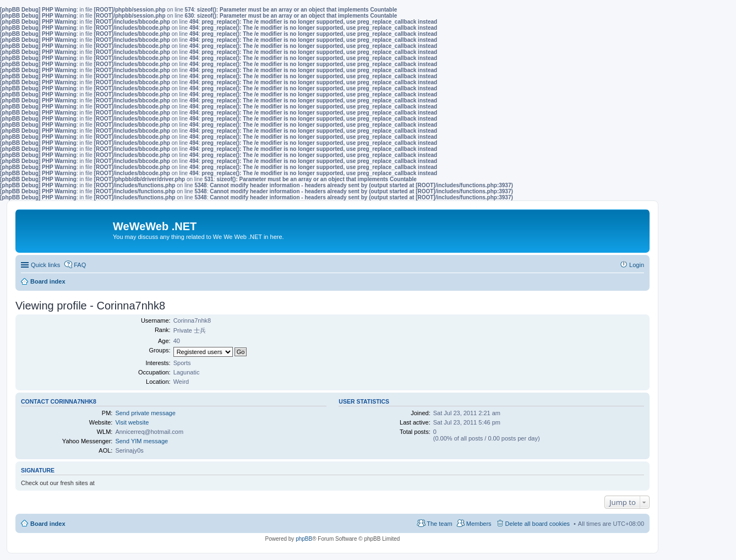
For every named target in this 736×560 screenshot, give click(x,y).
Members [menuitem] (479, 524)
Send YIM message (141, 441)
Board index (48, 524)
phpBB (304, 539)
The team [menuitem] (439, 524)
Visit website (132, 422)
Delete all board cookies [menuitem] (538, 524)
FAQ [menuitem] (80, 265)
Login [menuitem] (637, 265)
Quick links (45, 265)
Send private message (145, 413)
